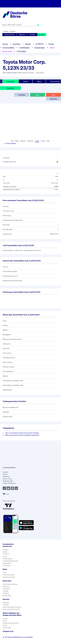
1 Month (23, 141)
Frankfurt (10, 88)
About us (6, 586)
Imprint (5, 474)
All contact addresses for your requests (18, 637)
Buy (38, 95)
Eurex (5, 625)
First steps (22, 51)
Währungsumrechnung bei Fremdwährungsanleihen (22, 435)
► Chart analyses (10, 143)
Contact (6, 31)
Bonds (28, 44)
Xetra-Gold (7, 628)
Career (5, 619)
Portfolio (32, 35)
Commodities (8, 48)
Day (12, 141)
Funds (51, 44)
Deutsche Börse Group (11, 623)
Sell (53, 95)
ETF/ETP (40, 44)
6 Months (30, 141)
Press (5, 621)
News (52, 48)
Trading (6, 591)
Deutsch (13, 31)
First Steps (7, 565)
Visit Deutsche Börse (10, 584)
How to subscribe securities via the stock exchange (22, 433)
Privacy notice (7, 479)
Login (41, 35)
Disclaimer (6, 477)
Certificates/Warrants (10, 561)
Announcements (8, 575)
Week (17, 141)
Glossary (6, 593)
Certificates (24, 48)
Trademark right (8, 481)
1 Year (37, 141)
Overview (11, 81)
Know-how (7, 51)
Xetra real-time (9, 35)
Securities (6, 589)
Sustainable (40, 48)
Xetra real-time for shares (12, 607)
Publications (7, 596)
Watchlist (22, 35)
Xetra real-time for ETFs (11, 609)
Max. (48, 141)
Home (5, 44)
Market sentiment (9, 577)
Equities (17, 44)
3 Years (43, 141)
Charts (26, 81)
